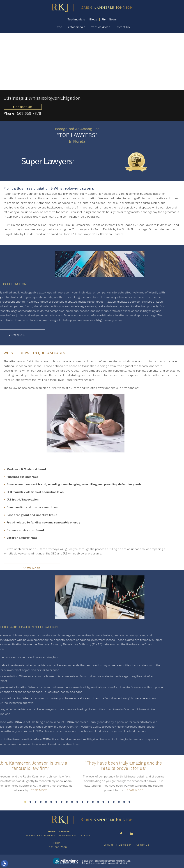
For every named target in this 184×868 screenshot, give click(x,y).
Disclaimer (125, 845)
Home (58, 27)
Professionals (76, 27)
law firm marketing (93, 863)
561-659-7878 (29, 113)
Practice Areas (100, 27)
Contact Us (122, 27)
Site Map (109, 845)
